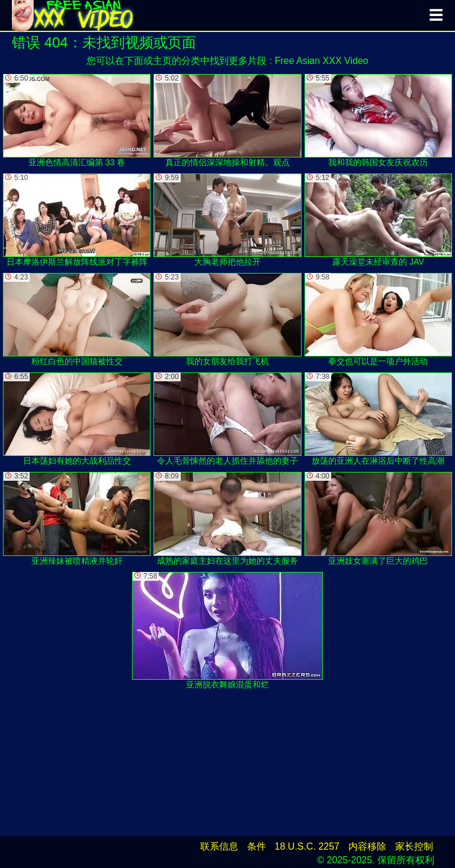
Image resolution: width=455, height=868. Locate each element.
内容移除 (367, 846)
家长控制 (414, 846)
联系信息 (219, 846)
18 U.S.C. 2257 (307, 846)
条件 (257, 846)
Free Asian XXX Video (322, 61)
